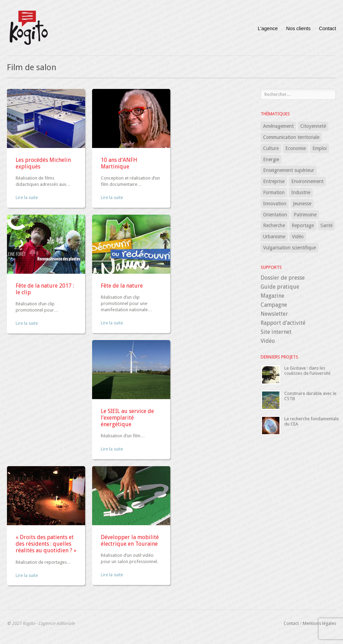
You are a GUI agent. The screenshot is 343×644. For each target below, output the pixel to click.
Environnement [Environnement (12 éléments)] (307, 181)
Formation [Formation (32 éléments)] (274, 192)
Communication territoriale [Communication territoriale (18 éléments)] (291, 137)
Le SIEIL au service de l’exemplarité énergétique (127, 418)
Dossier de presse (283, 278)
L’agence (268, 28)
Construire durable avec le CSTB (310, 396)
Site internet (276, 332)
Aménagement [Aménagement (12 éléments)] (278, 126)
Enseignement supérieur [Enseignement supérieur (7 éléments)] (289, 170)
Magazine (272, 296)
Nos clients (298, 28)
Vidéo (268, 341)
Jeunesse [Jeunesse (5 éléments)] (302, 204)
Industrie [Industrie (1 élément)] (301, 192)
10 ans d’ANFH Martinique (119, 163)
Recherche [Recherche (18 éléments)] (274, 225)
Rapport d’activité (283, 323)
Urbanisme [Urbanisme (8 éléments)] (274, 237)
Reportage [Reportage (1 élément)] (303, 225)
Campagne (274, 305)
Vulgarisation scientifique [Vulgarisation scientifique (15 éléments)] (289, 248)
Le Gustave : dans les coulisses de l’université (307, 370)
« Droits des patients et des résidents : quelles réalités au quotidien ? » (46, 544)
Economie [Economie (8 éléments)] (296, 148)
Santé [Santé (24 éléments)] (326, 225)
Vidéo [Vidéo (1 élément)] (298, 237)
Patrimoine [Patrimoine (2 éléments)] (305, 215)
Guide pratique (280, 287)
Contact (328, 28)
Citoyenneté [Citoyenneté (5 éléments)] (313, 126)
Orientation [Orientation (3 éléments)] (275, 215)
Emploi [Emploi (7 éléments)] (320, 148)
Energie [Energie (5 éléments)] (271, 159)
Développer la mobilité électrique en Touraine (130, 540)
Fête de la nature (122, 286)
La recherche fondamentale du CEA (312, 421)
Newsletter (274, 314)
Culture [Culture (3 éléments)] (271, 148)
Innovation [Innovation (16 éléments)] (275, 204)
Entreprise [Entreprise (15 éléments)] (274, 181)
